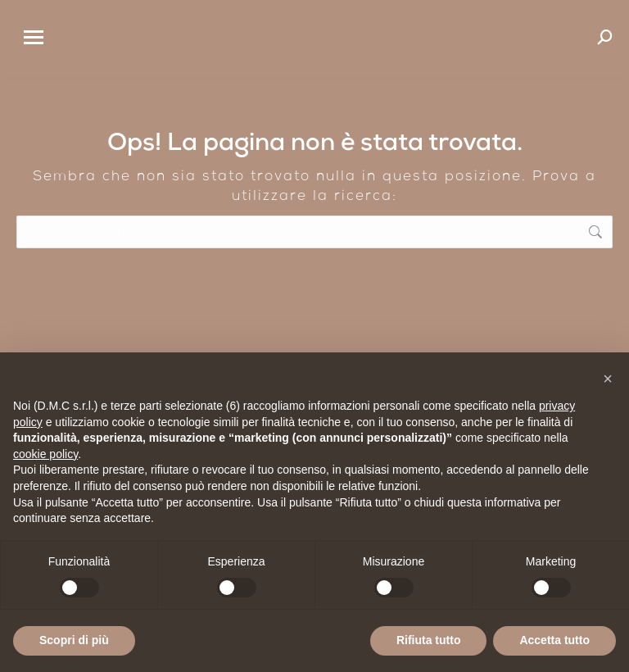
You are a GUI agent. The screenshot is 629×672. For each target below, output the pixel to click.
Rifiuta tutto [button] (429, 640)
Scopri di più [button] (74, 640)
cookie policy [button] (45, 454)
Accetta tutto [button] (554, 640)
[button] (608, 379)
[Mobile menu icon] (34, 37)
